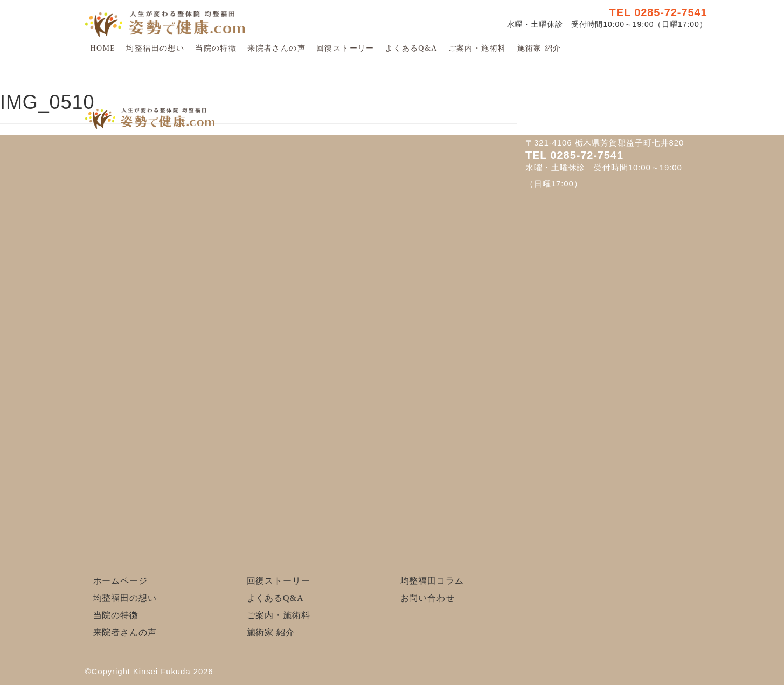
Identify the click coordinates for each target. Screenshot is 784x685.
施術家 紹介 (539, 48)
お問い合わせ (428, 598)
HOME (103, 48)
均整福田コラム (432, 581)
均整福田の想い (155, 48)
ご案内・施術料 (477, 48)
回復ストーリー (345, 48)
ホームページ (120, 581)
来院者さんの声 (276, 48)
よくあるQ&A (411, 48)
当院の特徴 (216, 48)
